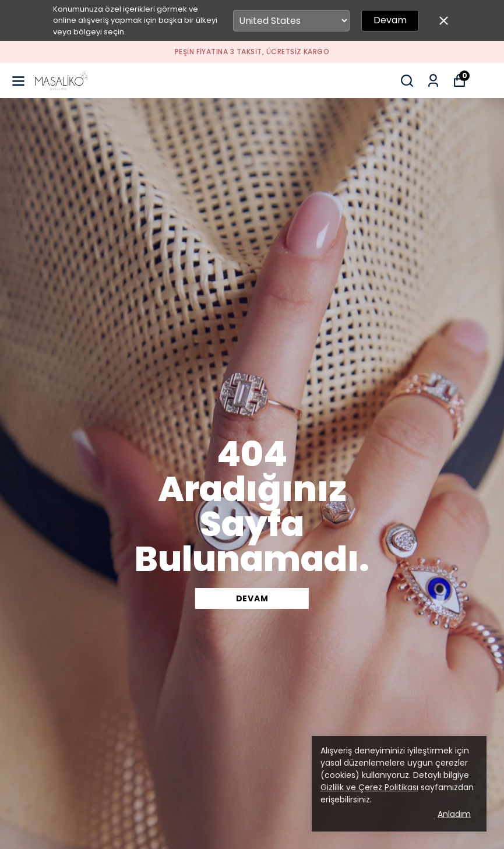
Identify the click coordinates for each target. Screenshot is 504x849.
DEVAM (252, 598)
